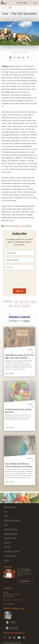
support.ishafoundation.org (15, 600)
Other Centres (9, 604)
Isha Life (7, 547)
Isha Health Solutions (12, 551)
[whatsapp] (10, 57)
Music (6, 516)
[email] (28, 57)
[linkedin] (23, 57)
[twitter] (19, 57)
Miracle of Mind (10, 507)
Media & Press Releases (12, 520)
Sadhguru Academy (11, 534)
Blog (6, 512)
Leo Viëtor (23, 226)
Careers (7, 560)
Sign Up (19, 291)
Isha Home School (10, 538)
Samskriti (7, 542)
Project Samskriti (10, 556)
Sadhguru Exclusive (11, 529)
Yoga (6, 525)
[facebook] (14, 57)
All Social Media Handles (12, 643)
